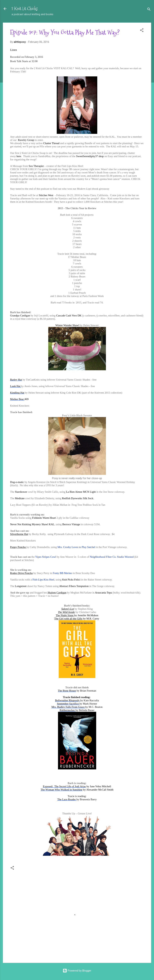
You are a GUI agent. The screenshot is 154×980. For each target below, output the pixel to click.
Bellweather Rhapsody (68, 700)
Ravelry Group (26, 140)
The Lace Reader (67, 799)
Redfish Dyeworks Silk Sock (78, 498)
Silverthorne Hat (19, 534)
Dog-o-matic (17, 482)
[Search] (149, 10)
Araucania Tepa (103, 593)
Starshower (21, 492)
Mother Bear (17, 399)
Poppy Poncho (18, 547)
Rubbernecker (68, 710)
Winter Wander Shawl (68, 325)
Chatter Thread (51, 143)
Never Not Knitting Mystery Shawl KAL (32, 524)
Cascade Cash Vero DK (69, 316)
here (19, 156)
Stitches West (46, 195)
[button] (142, 31)
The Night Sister (65, 615)
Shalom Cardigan (57, 593)
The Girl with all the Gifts (68, 619)
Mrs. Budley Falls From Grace (68, 707)
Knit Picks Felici (71, 580)
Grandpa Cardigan (20, 316)
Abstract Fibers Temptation (74, 586)
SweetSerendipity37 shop (90, 156)
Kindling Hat (17, 393)
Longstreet (21, 586)
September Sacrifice (68, 704)
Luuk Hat (16, 386)
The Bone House (67, 691)
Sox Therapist (36, 166)
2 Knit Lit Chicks (25, 9)
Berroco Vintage (71, 524)
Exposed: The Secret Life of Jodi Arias (64, 786)
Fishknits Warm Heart (44, 518)
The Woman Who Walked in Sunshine (61, 790)
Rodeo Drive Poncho (21, 573)
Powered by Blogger (77, 971)
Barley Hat (16, 380)
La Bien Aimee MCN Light (81, 492)
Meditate (20, 498)
